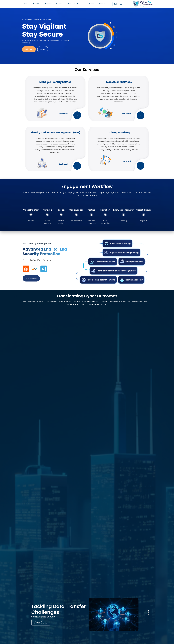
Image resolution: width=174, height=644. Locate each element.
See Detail (63, 114)
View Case (41, 623)
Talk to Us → (31, 278)
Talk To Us (29, 49)
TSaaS (43, 49)
